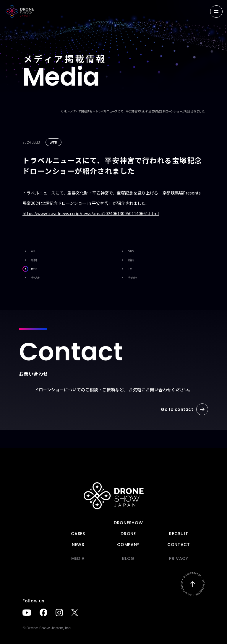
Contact (179, 545)
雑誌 (127, 260)
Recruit (179, 534)
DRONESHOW (128, 523)
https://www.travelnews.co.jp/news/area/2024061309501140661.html (91, 213)
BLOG (128, 558)
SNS (127, 251)
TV (126, 269)
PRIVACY (179, 558)
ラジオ (31, 278)
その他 (128, 278)
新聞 (30, 260)
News (78, 545)
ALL (29, 251)
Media (78, 558)
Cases (78, 534)
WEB (30, 269)
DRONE (128, 534)
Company (128, 545)
